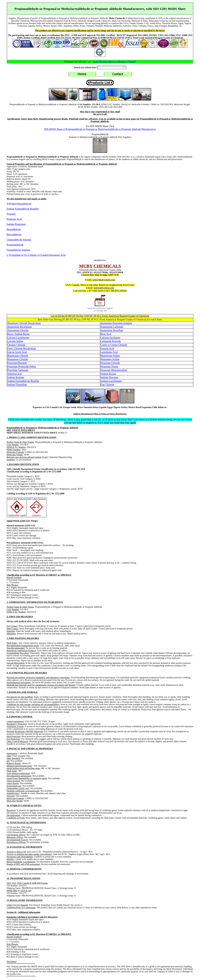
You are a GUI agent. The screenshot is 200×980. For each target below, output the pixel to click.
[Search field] (112, 68)
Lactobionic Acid (109, 352)
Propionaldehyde (15, 245)
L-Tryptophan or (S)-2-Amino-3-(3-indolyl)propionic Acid (36, 255)
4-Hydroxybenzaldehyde (19, 204)
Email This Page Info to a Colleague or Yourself (114, 62)
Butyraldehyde (14, 235)
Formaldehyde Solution (18, 250)
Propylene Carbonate (18, 370)
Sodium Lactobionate (111, 381)
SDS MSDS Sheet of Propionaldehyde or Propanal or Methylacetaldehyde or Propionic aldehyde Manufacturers (100, 129)
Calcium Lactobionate (18, 338)
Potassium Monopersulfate (114, 370)
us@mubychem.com (104, 288)
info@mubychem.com (104, 280)
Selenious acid (14, 374)
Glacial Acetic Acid (17, 352)
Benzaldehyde (14, 229)
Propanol (11, 214)
